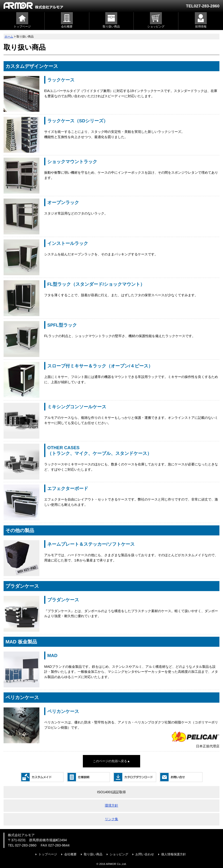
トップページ (48, 854)
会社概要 (70, 854)
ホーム (9, 37)
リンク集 (111, 819)
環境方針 (111, 805)
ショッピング (119, 854)
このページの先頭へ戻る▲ (111, 761)
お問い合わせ (145, 854)
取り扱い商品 (93, 854)
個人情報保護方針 (174, 854)
